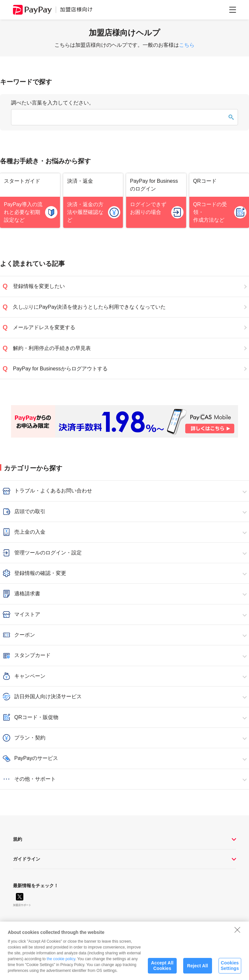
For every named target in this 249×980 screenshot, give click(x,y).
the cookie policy (61, 962)
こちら (187, 45)
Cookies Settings (230, 969)
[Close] (237, 933)
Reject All (198, 969)
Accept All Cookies (162, 969)
